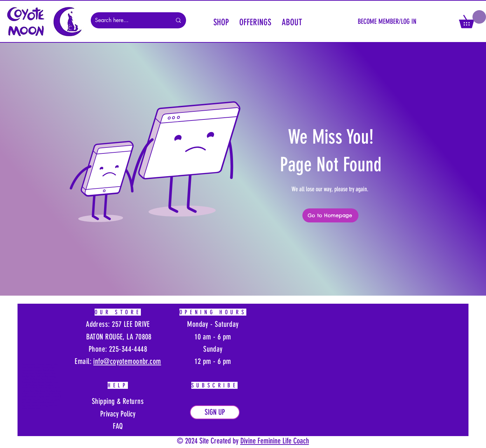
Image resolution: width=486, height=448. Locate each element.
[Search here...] (128, 20)
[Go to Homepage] (330, 215)
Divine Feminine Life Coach (275, 441)
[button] (221, 21)
